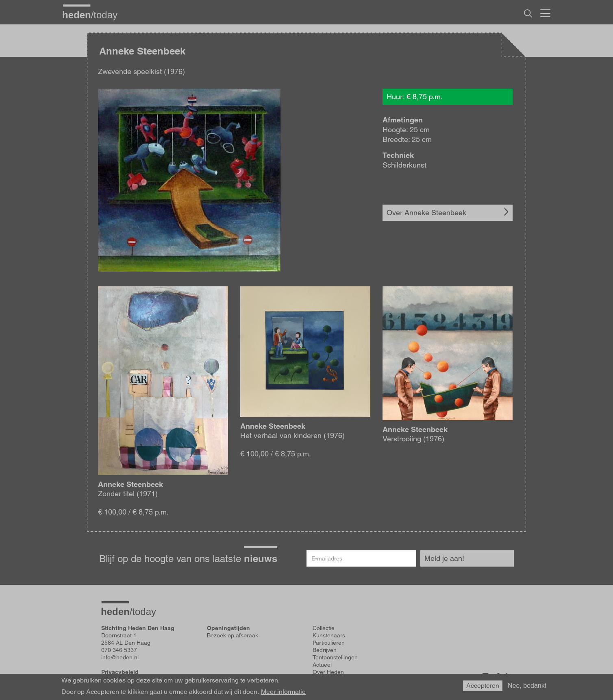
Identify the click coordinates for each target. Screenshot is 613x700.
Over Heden (328, 672)
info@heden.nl (120, 657)
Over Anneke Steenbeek (426, 213)
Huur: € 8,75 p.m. (415, 97)
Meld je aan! (444, 558)
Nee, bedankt (527, 688)
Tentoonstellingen (335, 657)
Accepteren (483, 688)
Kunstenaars (329, 635)
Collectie (324, 628)
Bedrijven (325, 650)
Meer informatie (283, 694)
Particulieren (329, 643)
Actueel (322, 665)
